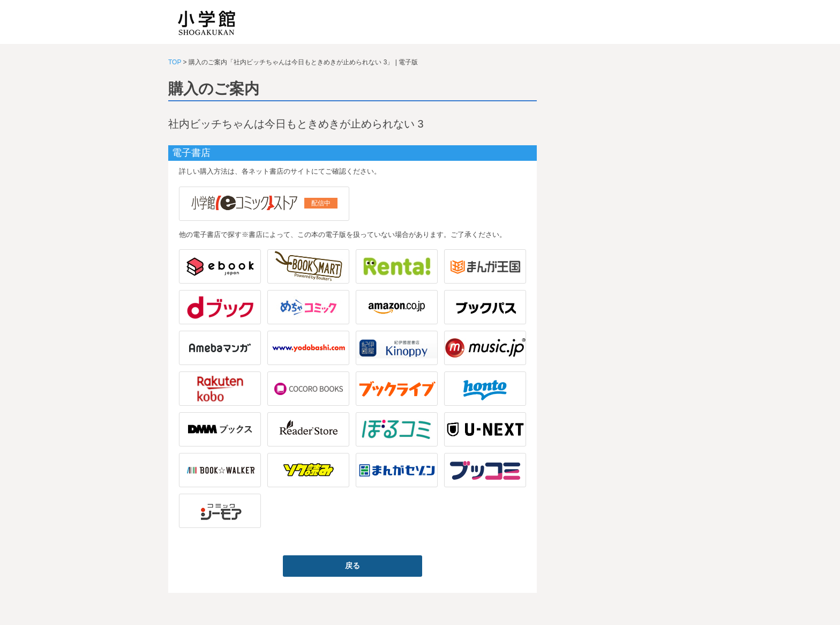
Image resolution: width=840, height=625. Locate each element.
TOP (175, 62)
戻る (352, 566)
